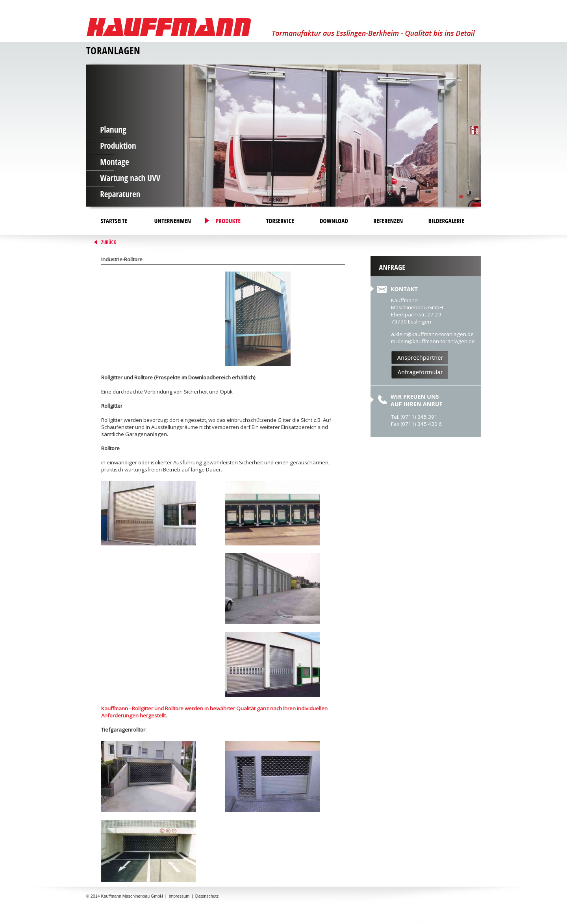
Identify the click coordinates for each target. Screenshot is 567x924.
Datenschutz (207, 896)
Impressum (179, 896)
